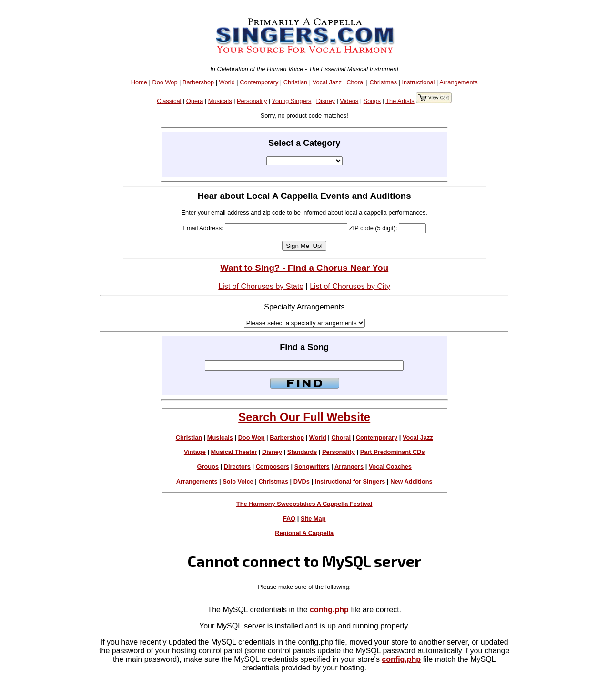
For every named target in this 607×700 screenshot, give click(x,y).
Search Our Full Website (304, 417)
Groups (208, 467)
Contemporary (259, 82)
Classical (169, 101)
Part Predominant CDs (393, 452)
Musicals (220, 101)
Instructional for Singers (350, 481)
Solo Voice (238, 481)
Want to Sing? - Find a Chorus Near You (304, 268)
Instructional (418, 82)
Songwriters (312, 467)
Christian (296, 82)
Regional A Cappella (304, 533)
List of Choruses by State (261, 286)
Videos (349, 101)
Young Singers (292, 101)
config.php (329, 610)
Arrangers (349, 467)
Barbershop (198, 82)
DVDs (302, 481)
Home (139, 82)
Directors (237, 467)
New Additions (411, 481)
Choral (355, 82)
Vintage (195, 452)
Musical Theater (234, 452)
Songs (372, 101)
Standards (302, 452)
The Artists (400, 101)
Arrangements (458, 82)
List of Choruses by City (350, 286)
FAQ (289, 519)
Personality (252, 101)
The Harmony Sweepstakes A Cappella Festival (304, 504)
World (227, 82)
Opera (195, 101)
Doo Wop (165, 82)
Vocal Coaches (390, 467)
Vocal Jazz (327, 82)
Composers (273, 467)
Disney (326, 101)
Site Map (313, 519)
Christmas (383, 82)
